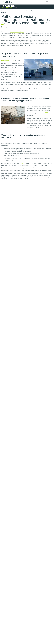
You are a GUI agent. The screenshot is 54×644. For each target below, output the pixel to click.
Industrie (14, 11)
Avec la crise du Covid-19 (8, 60)
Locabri (3, 11)
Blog (9, 11)
